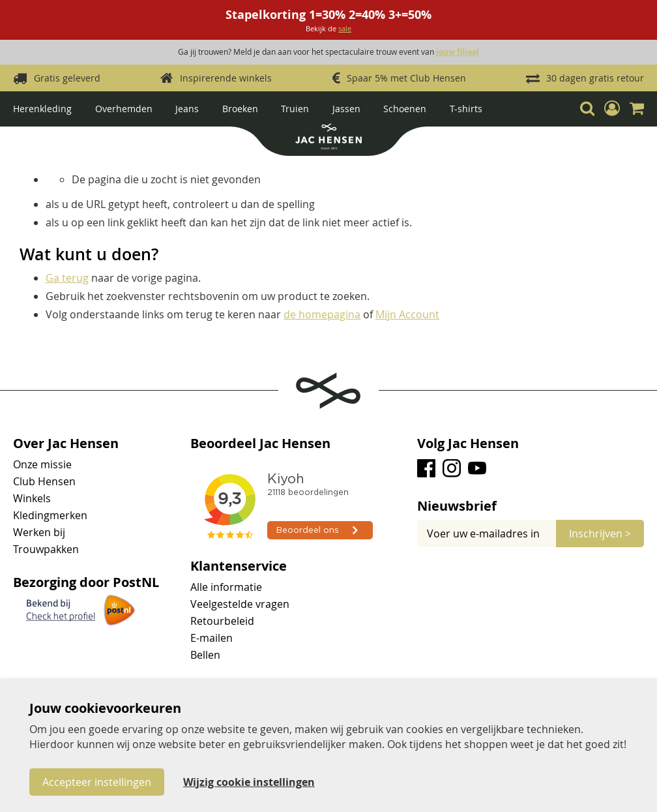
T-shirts (466, 109)
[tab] (531, 506)
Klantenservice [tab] (239, 566)
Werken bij (39, 532)
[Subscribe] (600, 534)
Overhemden (124, 109)
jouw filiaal (458, 52)
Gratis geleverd (67, 78)
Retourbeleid (222, 621)
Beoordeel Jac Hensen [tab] (260, 444)
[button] (612, 108)
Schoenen (405, 109)
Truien (295, 109)
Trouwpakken (46, 549)
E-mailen (212, 638)
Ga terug (67, 278)
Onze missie (42, 464)
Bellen (205, 655)
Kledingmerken (50, 515)
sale (345, 28)
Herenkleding (42, 109)
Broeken (240, 109)
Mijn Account (407, 314)
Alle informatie (226, 587)
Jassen (346, 109)
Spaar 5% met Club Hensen (406, 78)
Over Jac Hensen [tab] (66, 444)
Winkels (32, 498)
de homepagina (322, 314)
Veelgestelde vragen (240, 604)
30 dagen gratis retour (595, 78)
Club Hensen (44, 481)
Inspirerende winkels (226, 78)
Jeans (187, 109)
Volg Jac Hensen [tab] (468, 444)
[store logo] (328, 138)
